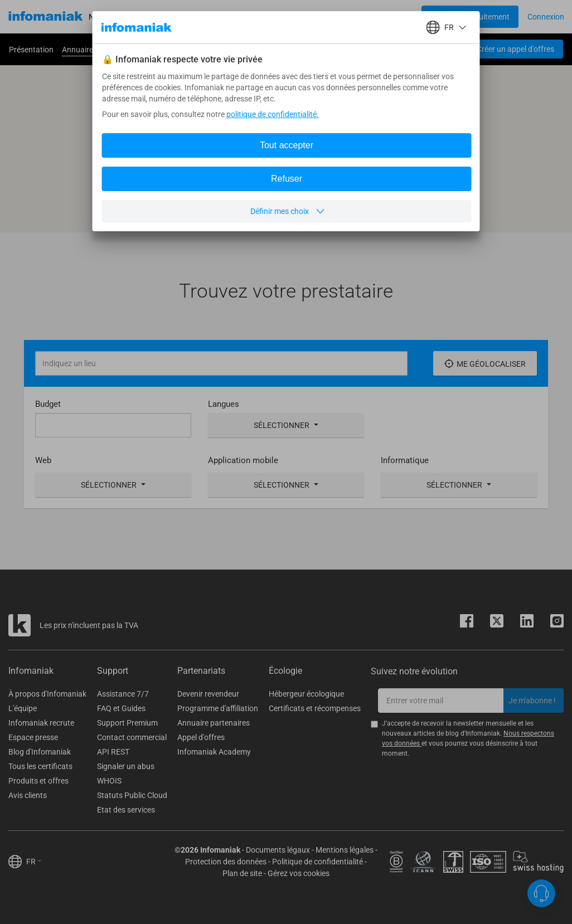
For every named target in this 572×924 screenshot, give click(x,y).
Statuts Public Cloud (132, 795)
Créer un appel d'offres (515, 49)
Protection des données (226, 862)
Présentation (31, 50)
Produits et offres (38, 781)
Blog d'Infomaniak (40, 752)
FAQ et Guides (121, 708)
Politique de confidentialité (317, 862)
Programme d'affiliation (218, 708)
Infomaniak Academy (214, 752)
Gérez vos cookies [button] (299, 873)
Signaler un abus (126, 766)
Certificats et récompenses (315, 708)
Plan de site (242, 873)
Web (43, 460)
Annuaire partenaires (214, 723)
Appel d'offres (201, 737)
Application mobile (243, 460)
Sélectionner (286, 425)
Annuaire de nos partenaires (110, 50)
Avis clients (28, 795)
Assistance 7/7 (123, 694)
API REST (113, 752)
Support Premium (127, 723)
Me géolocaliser (485, 364)
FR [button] (34, 862)
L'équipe (23, 708)
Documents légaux (278, 850)
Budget (48, 404)
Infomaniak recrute (41, 723)
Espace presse (33, 737)
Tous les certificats (40, 766)
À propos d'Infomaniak (47, 694)
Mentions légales (345, 850)
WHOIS (109, 781)
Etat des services (126, 810)
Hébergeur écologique (306, 694)
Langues (224, 404)
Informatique (405, 460)
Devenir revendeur (208, 694)
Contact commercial (132, 737)
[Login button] (470, 17)
